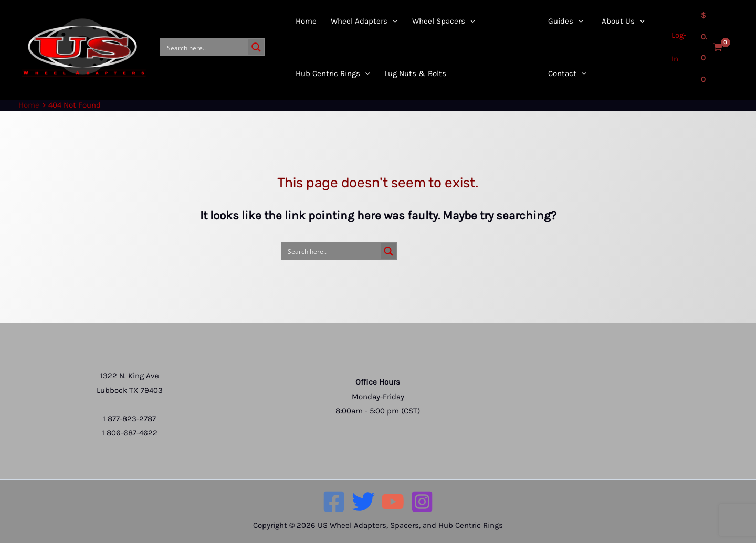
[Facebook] (334, 502)
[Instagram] (422, 502)
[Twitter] (363, 502)
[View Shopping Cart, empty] (711, 47)
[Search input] (205, 47)
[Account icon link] (676, 47)
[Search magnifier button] (256, 47)
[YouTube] (393, 502)
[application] (364, 73)
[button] (327, 73)
